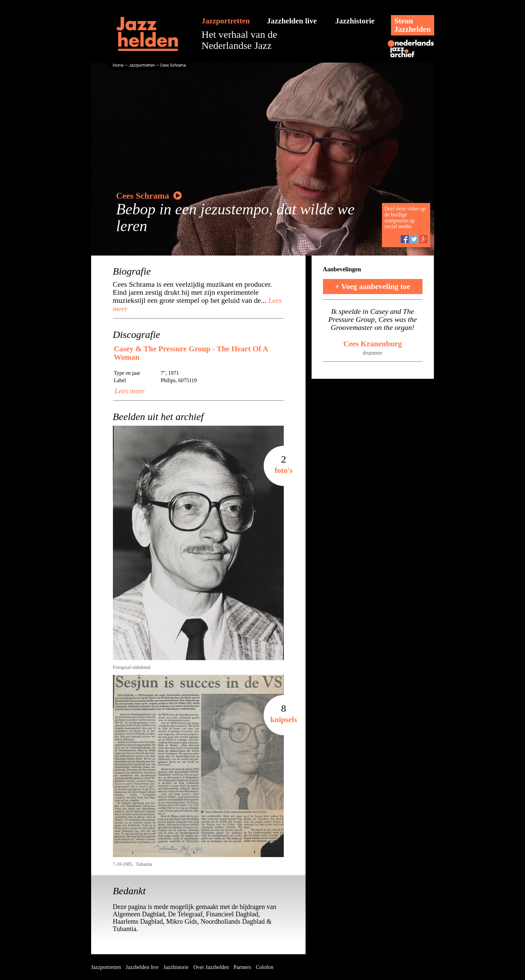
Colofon (265, 967)
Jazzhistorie (355, 21)
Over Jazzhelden (211, 967)
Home (118, 65)
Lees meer (129, 391)
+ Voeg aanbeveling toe (373, 287)
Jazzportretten (226, 21)
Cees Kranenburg (373, 344)
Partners (242, 967)
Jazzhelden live (292, 21)
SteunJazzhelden (413, 25)
